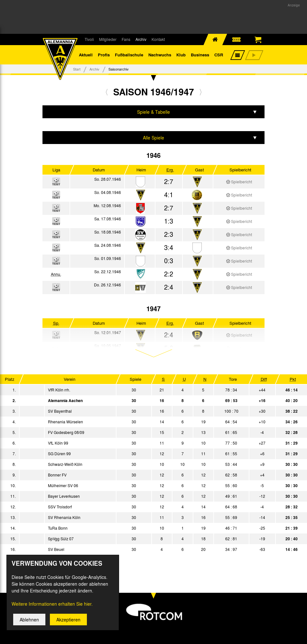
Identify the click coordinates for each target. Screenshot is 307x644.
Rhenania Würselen (65, 422)
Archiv (141, 39)
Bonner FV (57, 475)
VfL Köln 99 (58, 443)
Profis (104, 55)
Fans (126, 39)
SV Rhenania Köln (64, 517)
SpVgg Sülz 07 (61, 539)
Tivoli (89, 39)
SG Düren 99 (59, 454)
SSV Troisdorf (60, 507)
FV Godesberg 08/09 (66, 432)
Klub (181, 55)
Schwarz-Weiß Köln (65, 464)
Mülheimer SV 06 (63, 485)
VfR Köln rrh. (59, 390)
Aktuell (86, 55)
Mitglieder (108, 39)
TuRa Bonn (58, 528)
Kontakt (158, 39)
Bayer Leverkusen (64, 496)
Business (200, 55)
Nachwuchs (160, 55)
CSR (219, 55)
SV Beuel (56, 549)
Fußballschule (129, 55)
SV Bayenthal (60, 411)
